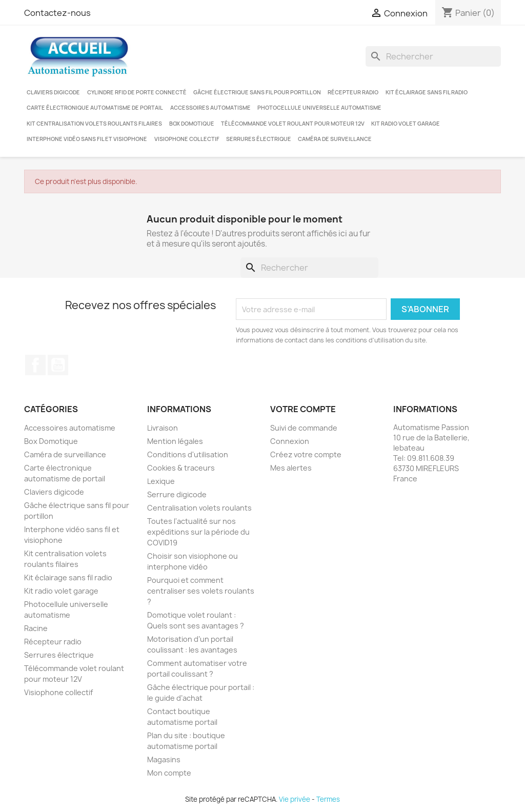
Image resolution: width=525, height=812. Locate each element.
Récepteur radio (353, 92)
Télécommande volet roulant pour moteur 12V (293, 124)
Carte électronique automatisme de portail (95, 108)
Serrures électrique (259, 139)
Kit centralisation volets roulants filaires (94, 124)
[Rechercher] (433, 56)
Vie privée (295, 799)
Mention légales (175, 441)
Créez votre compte (306, 454)
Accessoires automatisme (210, 108)
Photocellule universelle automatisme (319, 108)
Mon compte (169, 773)
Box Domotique (192, 124)
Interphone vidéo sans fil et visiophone (87, 139)
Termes (328, 799)
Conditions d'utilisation (188, 454)
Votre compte (303, 409)
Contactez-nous (57, 13)
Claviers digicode (53, 92)
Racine (36, 628)
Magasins (164, 759)
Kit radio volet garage (406, 124)
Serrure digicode (177, 494)
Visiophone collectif (187, 139)
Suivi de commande (304, 428)
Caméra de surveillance (335, 139)
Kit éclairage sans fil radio (427, 92)
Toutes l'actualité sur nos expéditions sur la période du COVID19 (198, 532)
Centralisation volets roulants (199, 508)
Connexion (290, 441)
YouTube (58, 365)
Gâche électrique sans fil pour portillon (257, 92)
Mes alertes (291, 468)
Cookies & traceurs (181, 468)
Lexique (161, 481)
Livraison (163, 428)
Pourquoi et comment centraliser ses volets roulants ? (201, 591)
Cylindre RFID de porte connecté (137, 92)
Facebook (35, 365)
